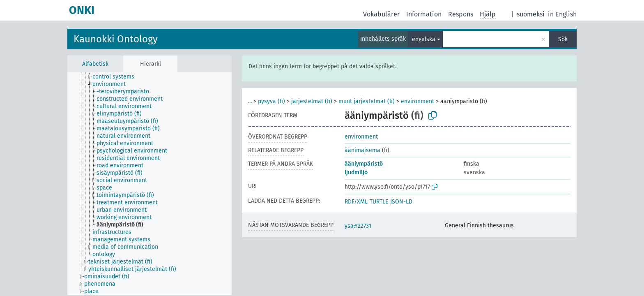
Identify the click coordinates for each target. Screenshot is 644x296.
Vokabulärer (381, 14)
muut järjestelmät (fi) (367, 101)
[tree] (149, 184)
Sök (563, 39)
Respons (461, 14)
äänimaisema (362, 150)
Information (424, 14)
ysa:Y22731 (358, 226)
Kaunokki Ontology (116, 39)
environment (417, 101)
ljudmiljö (356, 172)
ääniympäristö (364, 164)
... (250, 101)
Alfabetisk (95, 64)
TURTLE (379, 202)
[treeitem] (117, 77)
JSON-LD (401, 202)
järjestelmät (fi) (312, 101)
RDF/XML (356, 202)
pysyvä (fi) (271, 101)
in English (562, 14)
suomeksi (531, 14)
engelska (424, 39)
